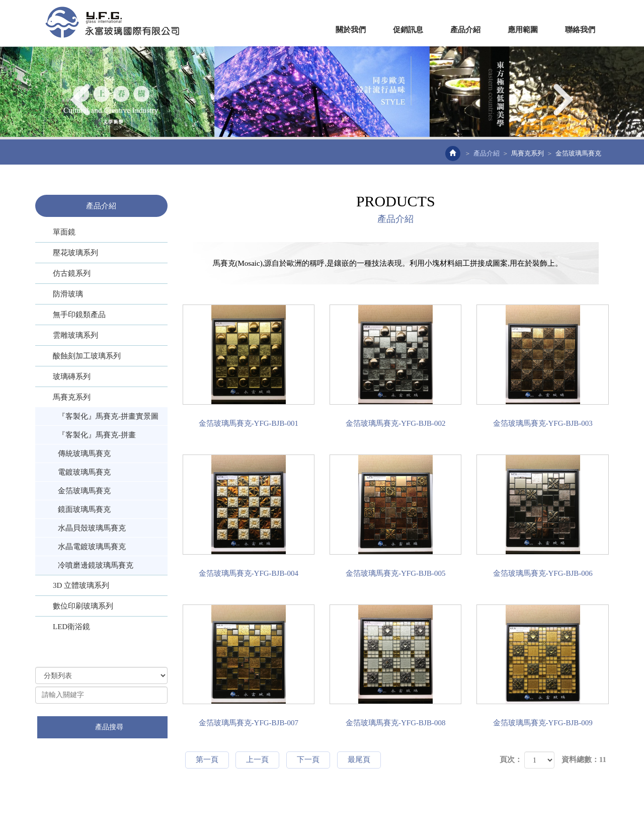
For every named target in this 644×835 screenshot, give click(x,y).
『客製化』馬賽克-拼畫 (97, 435)
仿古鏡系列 (72, 273)
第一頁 (207, 760)
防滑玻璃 (68, 294)
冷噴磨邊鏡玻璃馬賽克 (96, 565)
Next (562, 100)
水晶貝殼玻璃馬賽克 (92, 528)
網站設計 (233, 809)
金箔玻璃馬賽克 (84, 491)
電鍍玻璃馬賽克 (84, 472)
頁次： (511, 760)
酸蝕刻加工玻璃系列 (87, 356)
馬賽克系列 (528, 153)
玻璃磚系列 (72, 376)
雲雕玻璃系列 (75, 335)
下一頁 (308, 760)
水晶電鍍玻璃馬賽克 (92, 547)
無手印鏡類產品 (79, 315)
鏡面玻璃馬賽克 (84, 509)
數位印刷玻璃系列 (83, 606)
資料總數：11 (584, 760)
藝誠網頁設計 (269, 809)
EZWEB (112, 22)
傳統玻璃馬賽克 (84, 453)
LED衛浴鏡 (71, 627)
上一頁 (257, 760)
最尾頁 (359, 760)
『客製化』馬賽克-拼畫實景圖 (108, 416)
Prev (82, 100)
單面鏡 (64, 232)
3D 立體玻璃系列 (81, 585)
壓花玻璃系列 (75, 253)
